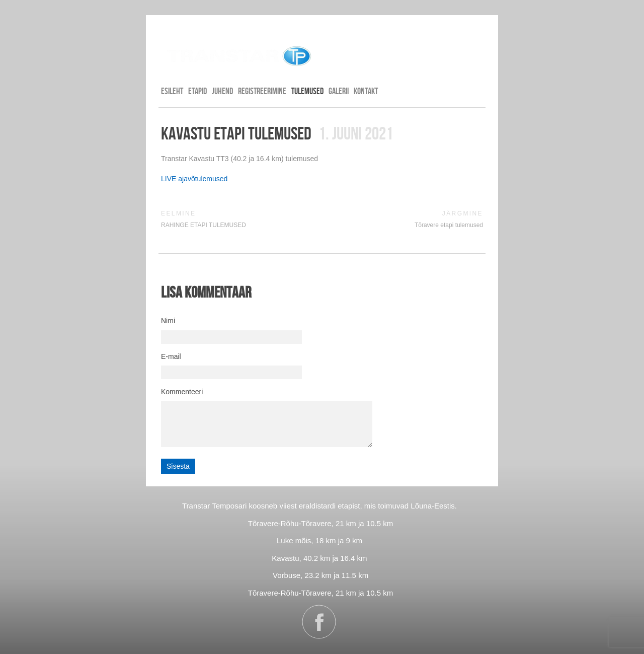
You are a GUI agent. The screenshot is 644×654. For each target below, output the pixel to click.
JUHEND (222, 91)
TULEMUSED (307, 91)
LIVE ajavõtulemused (194, 179)
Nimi (168, 321)
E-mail (171, 356)
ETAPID (197, 91)
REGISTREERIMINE (262, 91)
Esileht (172, 91)
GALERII (339, 91)
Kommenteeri (182, 392)
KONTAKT (366, 91)
